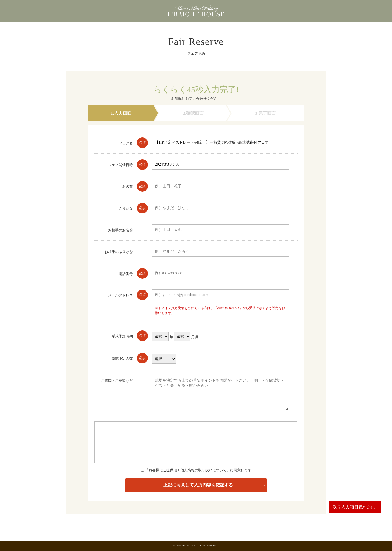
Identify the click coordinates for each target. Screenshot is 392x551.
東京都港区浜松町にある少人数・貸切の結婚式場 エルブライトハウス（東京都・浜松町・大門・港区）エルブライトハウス (196, 12)
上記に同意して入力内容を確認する (198, 485)
